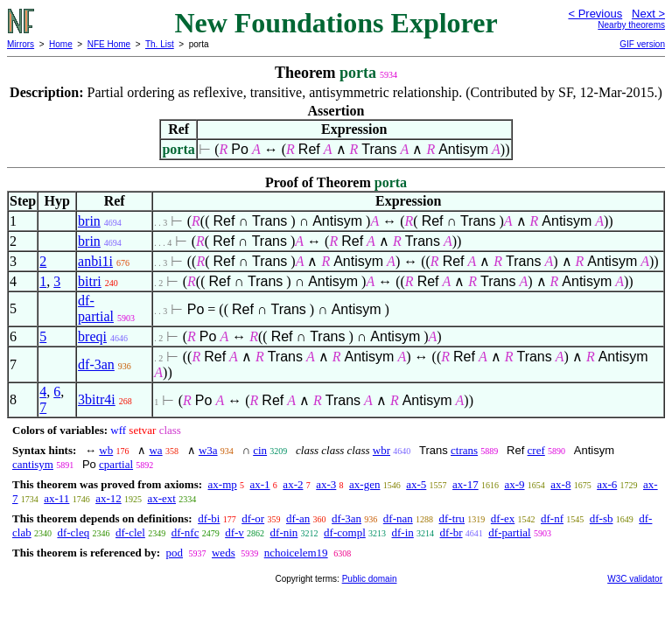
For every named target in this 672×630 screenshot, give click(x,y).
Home (61, 44)
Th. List (160, 44)
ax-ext (161, 498)
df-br (451, 532)
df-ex (503, 518)
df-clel (130, 532)
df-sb (602, 518)
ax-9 (514, 484)
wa (155, 450)
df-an (298, 518)
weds (224, 553)
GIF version (642, 44)
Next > (648, 14)
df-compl (345, 532)
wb (106, 450)
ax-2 (293, 484)
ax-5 (416, 484)
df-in (403, 532)
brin (89, 221)
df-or (253, 518)
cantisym (33, 464)
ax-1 (260, 484)
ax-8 (560, 484)
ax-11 (56, 498)
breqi (92, 336)
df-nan (398, 518)
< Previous (595, 14)
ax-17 (465, 484)
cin (260, 450)
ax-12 (108, 498)
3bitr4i (97, 399)
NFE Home (109, 44)
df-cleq (73, 532)
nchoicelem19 (296, 553)
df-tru (451, 518)
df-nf (552, 518)
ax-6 (607, 484)
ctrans (464, 450)
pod (174, 553)
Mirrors (21, 44)
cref (536, 450)
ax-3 (326, 484)
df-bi (209, 518)
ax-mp (223, 484)
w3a (208, 450)
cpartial (116, 464)
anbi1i (95, 261)
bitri (90, 281)
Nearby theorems (631, 25)
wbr (381, 450)
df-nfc (185, 532)
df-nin (284, 532)
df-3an (96, 364)
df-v (234, 532)
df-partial (96, 308)
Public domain (370, 579)
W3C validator (635, 579)
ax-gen (364, 484)
